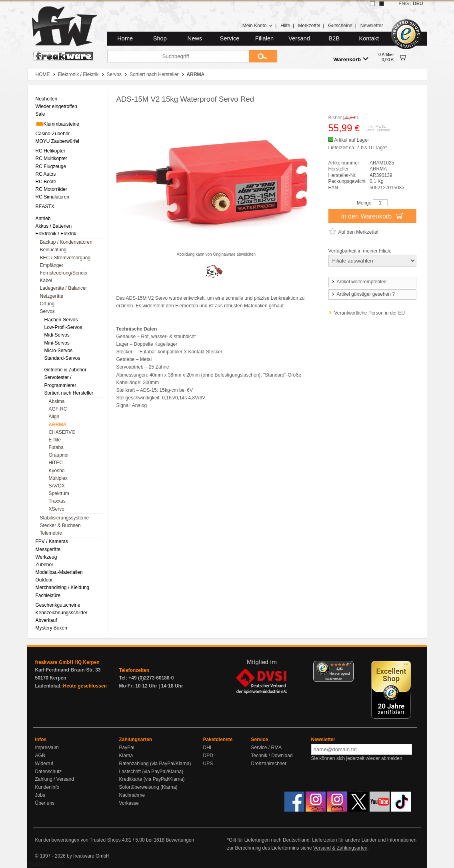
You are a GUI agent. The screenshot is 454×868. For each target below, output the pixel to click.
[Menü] (349, 666)
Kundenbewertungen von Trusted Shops (78, 840)
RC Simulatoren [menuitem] (53, 197)
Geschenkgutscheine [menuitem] (58, 605)
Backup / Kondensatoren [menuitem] (66, 242)
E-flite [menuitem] (55, 440)
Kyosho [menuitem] (57, 471)
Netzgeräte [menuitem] (52, 296)
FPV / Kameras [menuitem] (52, 541)
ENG (404, 4)
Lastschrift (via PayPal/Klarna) (151, 772)
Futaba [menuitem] (56, 447)
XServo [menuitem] (57, 509)
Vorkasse (129, 803)
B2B (334, 38)
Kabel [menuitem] (46, 281)
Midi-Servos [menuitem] (57, 335)
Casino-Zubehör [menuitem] (53, 134)
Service (230, 38)
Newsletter (372, 26)
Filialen (264, 38)
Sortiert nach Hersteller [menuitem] (69, 393)
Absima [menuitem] (57, 401)
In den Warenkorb (372, 216)
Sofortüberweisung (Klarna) (148, 787)
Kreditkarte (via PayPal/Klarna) (152, 779)
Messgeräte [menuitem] (48, 549)
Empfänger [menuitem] (52, 265)
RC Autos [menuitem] (46, 174)
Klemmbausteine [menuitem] (57, 124)
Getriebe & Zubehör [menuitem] (65, 370)
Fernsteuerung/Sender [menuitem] (64, 273)
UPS (208, 764)
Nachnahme (132, 795)
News (195, 38)
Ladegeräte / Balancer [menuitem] (64, 288)
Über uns (45, 803)
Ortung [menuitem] (47, 304)
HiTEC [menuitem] (56, 463)
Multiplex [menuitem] (58, 478)
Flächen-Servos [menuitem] (61, 320)
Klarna (126, 756)
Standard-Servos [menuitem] (62, 358)
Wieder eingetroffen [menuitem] (57, 106)
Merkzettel (309, 26)
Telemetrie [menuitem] (51, 533)
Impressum (47, 748)
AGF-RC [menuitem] (58, 409)
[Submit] (263, 56)
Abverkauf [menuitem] (46, 620)
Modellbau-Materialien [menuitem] (59, 572)
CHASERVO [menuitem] (62, 432)
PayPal (127, 748)
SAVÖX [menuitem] (57, 486)
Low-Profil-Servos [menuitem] (63, 327)
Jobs (40, 795)
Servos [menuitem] (47, 311)
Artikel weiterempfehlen (359, 282)
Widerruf (44, 764)
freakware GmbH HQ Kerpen (67, 662)
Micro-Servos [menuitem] (59, 351)
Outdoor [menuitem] (44, 580)
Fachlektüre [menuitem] (48, 595)
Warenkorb (351, 59)
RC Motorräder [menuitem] (51, 189)
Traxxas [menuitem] (57, 501)
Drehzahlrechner (269, 764)
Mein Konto (258, 26)
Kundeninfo (47, 787)
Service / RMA (267, 748)
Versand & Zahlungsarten (340, 848)
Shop (160, 38)
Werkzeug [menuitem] (46, 557)
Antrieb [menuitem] (43, 219)
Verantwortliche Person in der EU (370, 313)
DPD (208, 756)
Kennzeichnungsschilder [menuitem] (62, 613)
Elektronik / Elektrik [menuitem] (56, 234)
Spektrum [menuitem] (59, 493)
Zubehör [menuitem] (45, 565)
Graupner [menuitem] (59, 455)
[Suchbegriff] (178, 56)
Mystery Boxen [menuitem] (51, 628)
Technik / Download (272, 756)
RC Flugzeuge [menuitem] (51, 166)
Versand (299, 38)
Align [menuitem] (54, 417)
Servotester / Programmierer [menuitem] (60, 381)
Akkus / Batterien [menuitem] (54, 226)
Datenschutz (49, 772)
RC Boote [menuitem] (46, 182)
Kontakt (369, 38)
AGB (40, 756)
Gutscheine (340, 26)
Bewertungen (180, 840)
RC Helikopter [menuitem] (51, 151)
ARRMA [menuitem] (58, 425)
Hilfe (285, 26)
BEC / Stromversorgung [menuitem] (65, 258)
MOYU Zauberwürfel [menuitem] (57, 141)
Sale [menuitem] (40, 114)
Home (125, 38)
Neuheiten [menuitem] (47, 99)
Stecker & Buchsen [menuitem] (60, 525)
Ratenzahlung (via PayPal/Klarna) (155, 764)
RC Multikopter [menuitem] (51, 158)
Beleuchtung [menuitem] (53, 250)
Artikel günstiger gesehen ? (363, 294)
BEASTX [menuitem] (45, 206)
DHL (208, 748)
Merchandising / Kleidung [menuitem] (63, 587)
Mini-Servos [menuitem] (57, 343)
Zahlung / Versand (55, 779)
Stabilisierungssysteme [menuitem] (65, 518)
